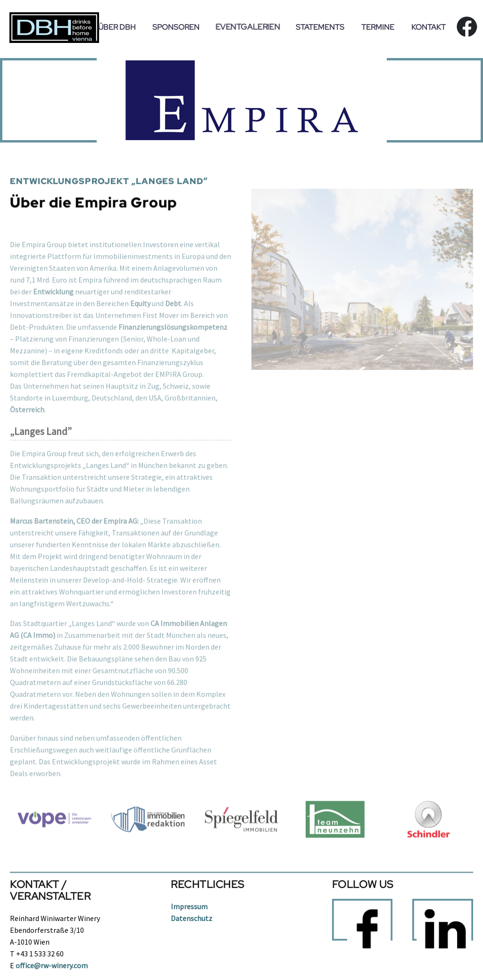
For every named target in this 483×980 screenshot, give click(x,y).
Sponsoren (176, 27)
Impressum (189, 906)
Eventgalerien (248, 27)
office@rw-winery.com (52, 965)
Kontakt (429, 27)
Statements (320, 27)
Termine (378, 27)
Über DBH (117, 27)
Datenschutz (192, 918)
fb (463, 27)
